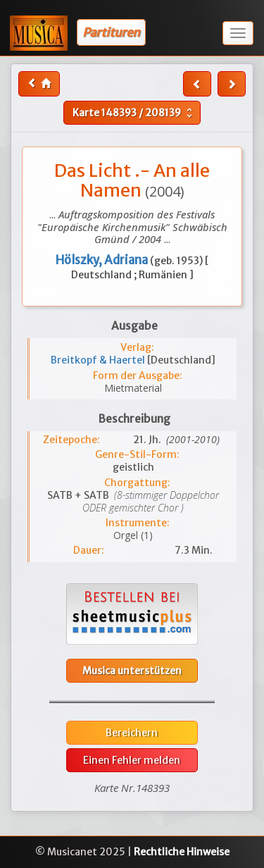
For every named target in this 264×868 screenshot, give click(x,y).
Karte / (134, 113)
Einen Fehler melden (132, 760)
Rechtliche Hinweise (182, 852)
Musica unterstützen (132, 671)
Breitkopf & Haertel (99, 360)
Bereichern (132, 733)
